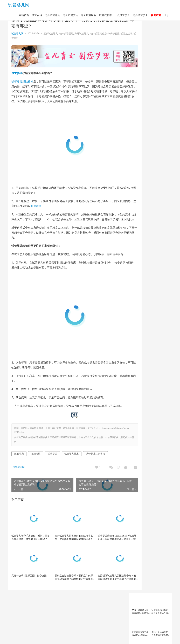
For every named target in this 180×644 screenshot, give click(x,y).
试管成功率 (105, 16)
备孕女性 (149, 158)
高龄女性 (137, 233)
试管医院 (137, 195)
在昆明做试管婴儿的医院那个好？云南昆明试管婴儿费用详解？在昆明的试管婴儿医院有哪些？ (104, 594)
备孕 (162, 153)
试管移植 (151, 224)
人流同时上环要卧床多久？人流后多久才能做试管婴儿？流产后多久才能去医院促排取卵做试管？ (160, 76)
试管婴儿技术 (72, 471)
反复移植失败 (139, 153)
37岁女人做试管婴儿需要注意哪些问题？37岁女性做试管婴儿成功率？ (140, 76)
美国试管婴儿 (139, 186)
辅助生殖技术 (139, 228)
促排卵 (148, 144)
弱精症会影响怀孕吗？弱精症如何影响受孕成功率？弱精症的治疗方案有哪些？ (66, 594)
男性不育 (153, 177)
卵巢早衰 (160, 149)
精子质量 (162, 181)
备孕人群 (137, 158)
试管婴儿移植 (139, 219)
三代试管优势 (151, 135)
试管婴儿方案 (155, 209)
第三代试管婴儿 (140, 181)
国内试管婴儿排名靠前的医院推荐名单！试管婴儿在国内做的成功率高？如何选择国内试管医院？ (66, 554)
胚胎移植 (28, 79)
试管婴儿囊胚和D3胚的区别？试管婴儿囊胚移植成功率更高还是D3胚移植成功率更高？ (104, 554)
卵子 (156, 144)
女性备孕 (137, 167)
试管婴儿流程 (159, 214)
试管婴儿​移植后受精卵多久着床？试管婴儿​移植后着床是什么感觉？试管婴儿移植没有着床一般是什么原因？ (160, 32)
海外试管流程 (52, 16)
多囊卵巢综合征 (156, 163)
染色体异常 (161, 167)
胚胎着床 (50, 208)
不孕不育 (137, 144)
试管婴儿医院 (155, 200)
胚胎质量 (149, 191)
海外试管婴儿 (140, 16)
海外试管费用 (71, 16)
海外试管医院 (89, 16)
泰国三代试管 (139, 172)
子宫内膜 (149, 167)
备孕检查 (160, 158)
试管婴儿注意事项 (95, 471)
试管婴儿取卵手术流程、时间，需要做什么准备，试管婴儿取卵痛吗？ (28, 554)
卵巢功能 (149, 149)
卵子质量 (137, 149)
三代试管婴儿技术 (157, 139)
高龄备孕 (153, 228)
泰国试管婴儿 (155, 172)
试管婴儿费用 (155, 219)
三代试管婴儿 (122, 16)
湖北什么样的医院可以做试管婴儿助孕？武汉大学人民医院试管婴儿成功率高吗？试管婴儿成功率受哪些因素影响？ (160, 54)
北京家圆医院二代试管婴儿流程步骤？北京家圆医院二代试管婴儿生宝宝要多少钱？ (140, 54)
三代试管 (137, 135)
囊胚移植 (153, 153)
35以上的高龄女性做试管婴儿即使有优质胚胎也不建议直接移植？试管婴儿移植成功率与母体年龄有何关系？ (140, 32)
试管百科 (37, 16)
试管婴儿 (17, 70)
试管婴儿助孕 (139, 200)
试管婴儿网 (19, 5)
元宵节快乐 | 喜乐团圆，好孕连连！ (28, 594)
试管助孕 (160, 191)
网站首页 (24, 16)
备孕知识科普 (139, 163)
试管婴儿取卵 (139, 205)
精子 (153, 181)
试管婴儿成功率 (156, 205)
